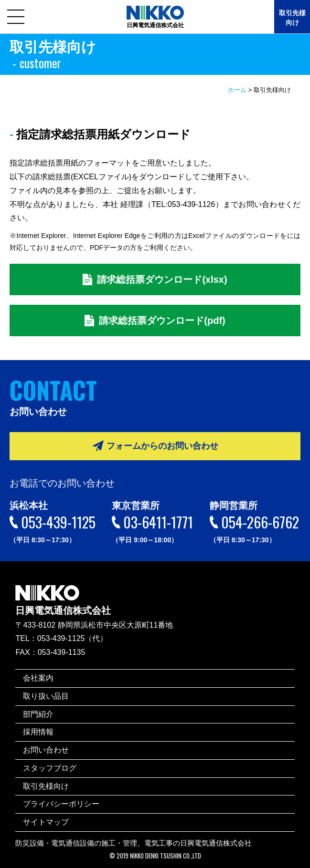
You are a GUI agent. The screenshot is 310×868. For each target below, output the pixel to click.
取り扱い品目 (46, 696)
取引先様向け (292, 18)
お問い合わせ (46, 750)
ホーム (237, 90)
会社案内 (38, 678)
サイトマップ (46, 822)
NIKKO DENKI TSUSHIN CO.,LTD (166, 856)
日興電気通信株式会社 (63, 594)
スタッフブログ (50, 768)
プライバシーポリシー (61, 804)
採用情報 (38, 732)
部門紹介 (38, 714)
